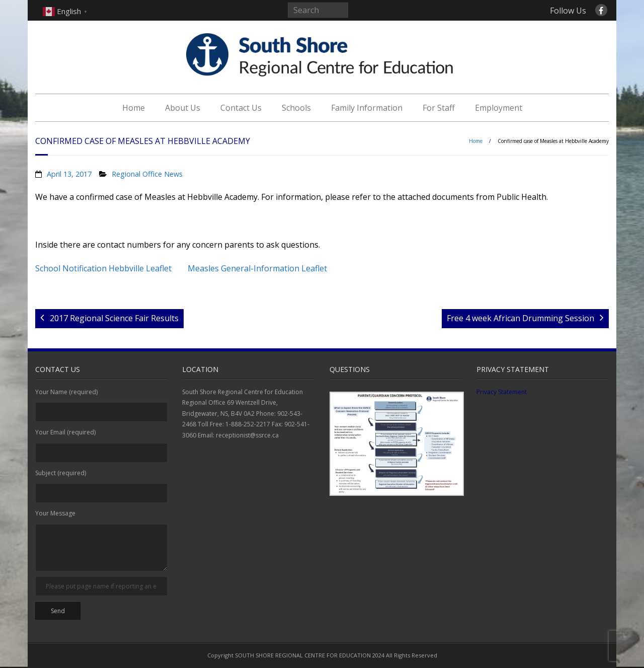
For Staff (439, 108)
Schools (296, 108)
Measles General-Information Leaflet (257, 268)
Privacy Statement (502, 392)
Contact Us (241, 108)
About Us (183, 108)
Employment (499, 108)
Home (134, 108)
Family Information (367, 108)
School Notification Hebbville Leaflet (103, 268)
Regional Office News (147, 174)
